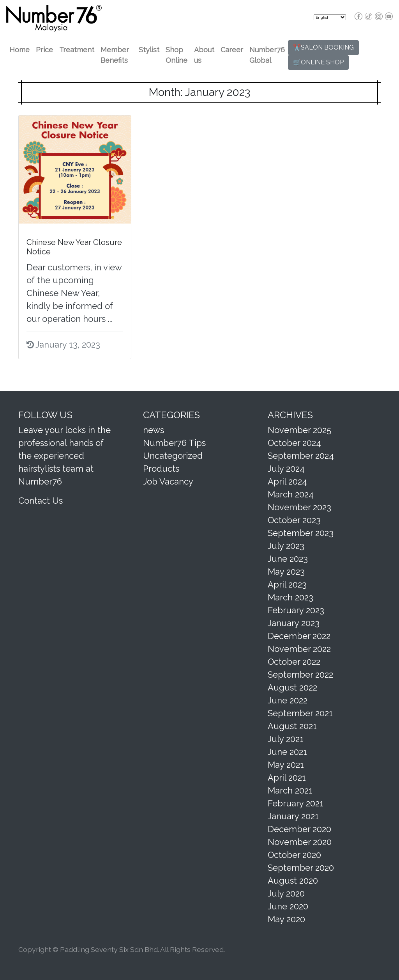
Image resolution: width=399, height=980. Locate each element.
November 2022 (299, 649)
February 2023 (296, 610)
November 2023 (299, 507)
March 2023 (290, 597)
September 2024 (301, 456)
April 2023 (287, 584)
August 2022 (292, 687)
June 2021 (287, 752)
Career (232, 50)
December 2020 (299, 829)
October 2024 (294, 443)
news (154, 430)
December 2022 (299, 636)
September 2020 (301, 868)
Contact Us (41, 501)
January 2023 (294, 623)
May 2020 (286, 919)
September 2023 (301, 533)
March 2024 (291, 494)
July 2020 (286, 893)
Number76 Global (267, 55)
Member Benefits (115, 55)
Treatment (77, 50)
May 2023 (286, 572)
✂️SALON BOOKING (323, 47)
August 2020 (293, 881)
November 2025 (299, 430)
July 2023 (286, 546)
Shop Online (177, 55)
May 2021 (286, 765)
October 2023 (294, 520)
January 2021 (293, 816)
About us (204, 55)
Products (161, 469)
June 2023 (288, 559)
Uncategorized (173, 456)
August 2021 (292, 726)
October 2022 (294, 662)
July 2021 (286, 739)
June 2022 (288, 700)
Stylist (149, 50)
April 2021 (287, 778)
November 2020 (300, 842)
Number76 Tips (174, 443)
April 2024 (287, 481)
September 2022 (300, 675)
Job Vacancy (168, 481)
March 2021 (290, 790)
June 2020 (288, 906)
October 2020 (294, 855)
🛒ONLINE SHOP (318, 62)
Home (19, 50)
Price (44, 50)
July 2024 (286, 469)
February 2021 (296, 803)
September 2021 (300, 713)
